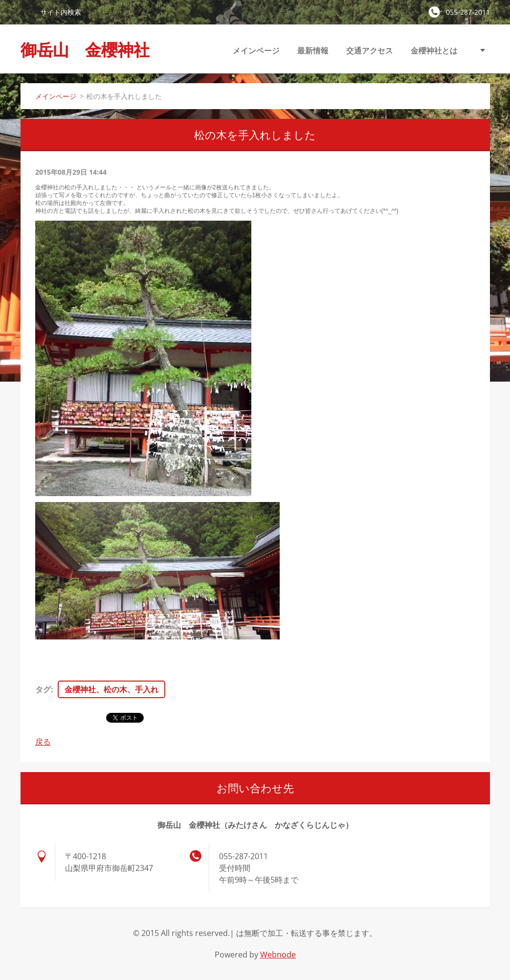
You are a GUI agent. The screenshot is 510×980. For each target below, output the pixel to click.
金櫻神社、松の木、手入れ (111, 689)
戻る (43, 742)
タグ (43, 689)
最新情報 (313, 50)
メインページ (256, 50)
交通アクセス (370, 50)
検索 (26, 12)
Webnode (278, 955)
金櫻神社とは (434, 50)
